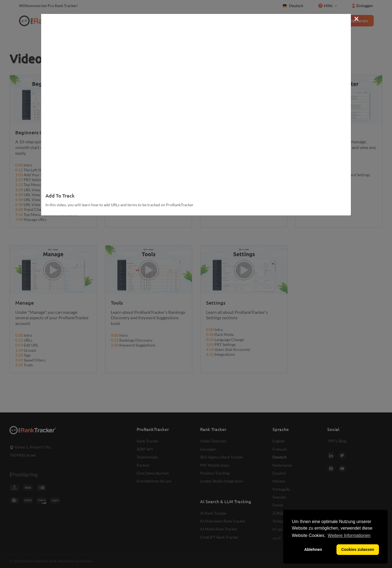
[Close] (356, 18)
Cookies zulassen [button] (358, 549)
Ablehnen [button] (313, 549)
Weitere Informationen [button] (349, 535)
